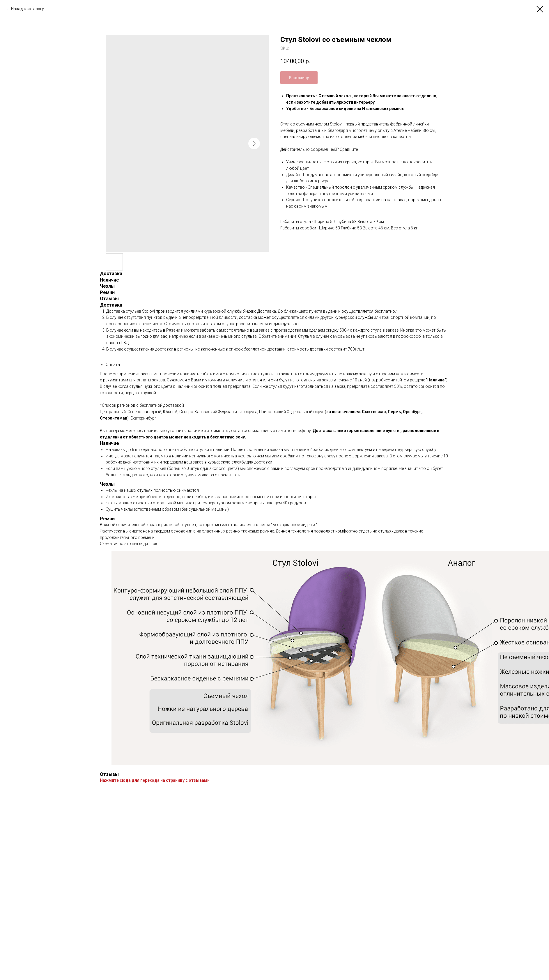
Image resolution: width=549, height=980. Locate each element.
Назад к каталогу (28, 9)
